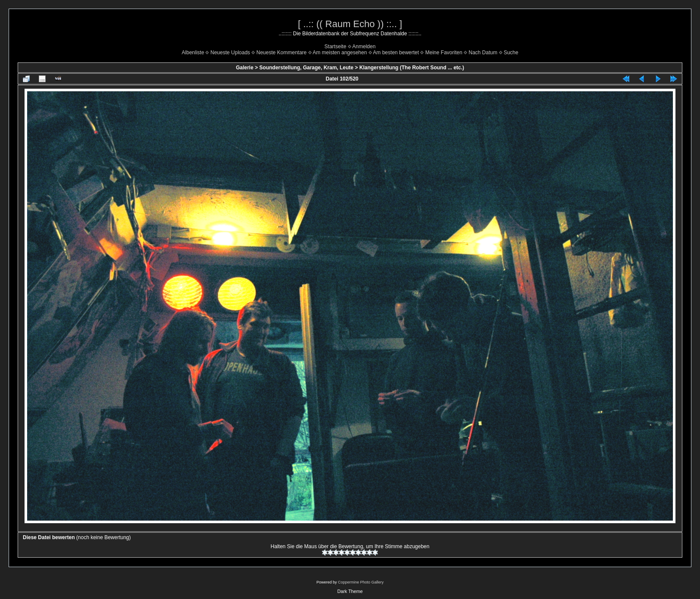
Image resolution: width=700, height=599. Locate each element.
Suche (511, 53)
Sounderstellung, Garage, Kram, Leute (306, 68)
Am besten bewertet (396, 53)
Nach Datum (483, 53)
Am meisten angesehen (340, 53)
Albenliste (193, 53)
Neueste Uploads (230, 53)
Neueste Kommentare (282, 53)
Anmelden (364, 47)
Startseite (336, 47)
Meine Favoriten (444, 53)
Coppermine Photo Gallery (361, 582)
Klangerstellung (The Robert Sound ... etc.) (412, 68)
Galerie (245, 68)
